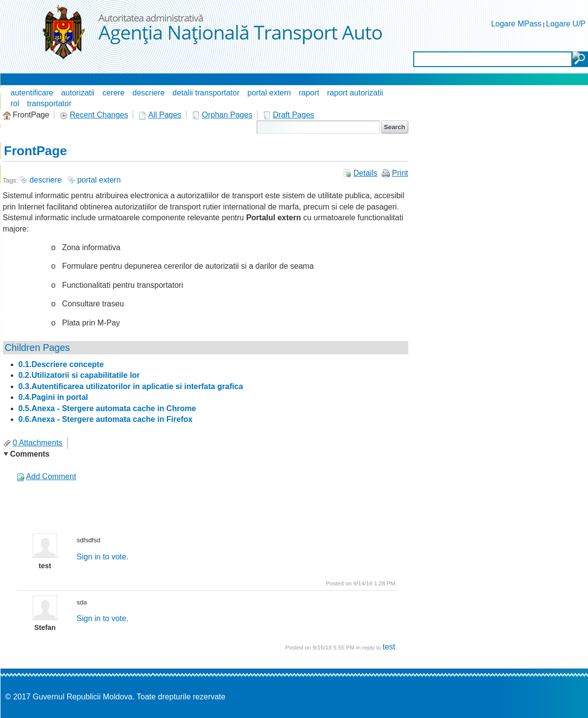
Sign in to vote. (103, 557)
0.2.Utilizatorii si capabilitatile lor (79, 375)
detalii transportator (206, 93)
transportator (49, 104)
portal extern (269, 93)
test (389, 647)
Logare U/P (566, 24)
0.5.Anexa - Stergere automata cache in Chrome (107, 408)
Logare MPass (516, 24)
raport (309, 93)
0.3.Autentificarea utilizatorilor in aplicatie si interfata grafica (131, 386)
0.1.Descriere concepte (61, 364)
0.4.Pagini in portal (53, 397)
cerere (113, 93)
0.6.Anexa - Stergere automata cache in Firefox (106, 419)
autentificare (32, 93)
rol (15, 104)
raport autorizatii (355, 93)
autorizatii (78, 93)
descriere (149, 93)
